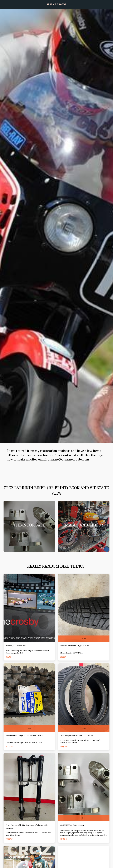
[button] (3, 4)
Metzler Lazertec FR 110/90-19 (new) (78, 646)
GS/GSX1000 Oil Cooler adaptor (75, 826)
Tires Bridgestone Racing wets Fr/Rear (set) (81, 736)
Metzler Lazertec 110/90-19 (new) (73, 653)
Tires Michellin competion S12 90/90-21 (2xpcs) (28, 736)
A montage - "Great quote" (18, 646)
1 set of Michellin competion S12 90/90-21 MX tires (25, 743)
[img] (29, 608)
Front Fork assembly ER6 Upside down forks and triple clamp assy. (29, 827)
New (84, 639)
